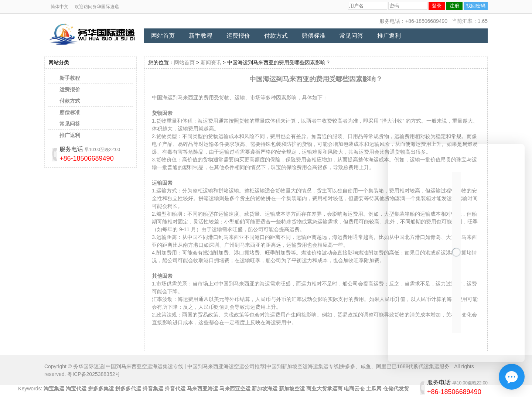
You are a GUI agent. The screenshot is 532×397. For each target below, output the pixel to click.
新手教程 (201, 36)
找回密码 (476, 6)
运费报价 (238, 36)
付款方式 (276, 36)
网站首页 (163, 36)
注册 (454, 6)
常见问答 (351, 36)
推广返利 (389, 36)
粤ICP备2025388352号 (94, 374)
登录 (437, 6)
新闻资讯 (211, 62)
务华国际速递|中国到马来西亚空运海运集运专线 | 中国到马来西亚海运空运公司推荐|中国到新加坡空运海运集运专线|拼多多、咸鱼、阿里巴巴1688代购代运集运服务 (261, 366)
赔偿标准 (314, 36)
